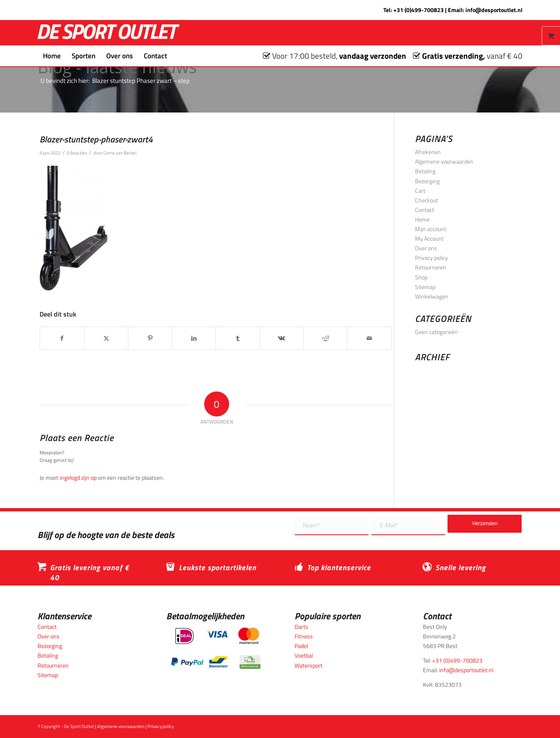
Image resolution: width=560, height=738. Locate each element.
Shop (421, 277)
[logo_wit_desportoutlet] (109, 33)
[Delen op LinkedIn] (194, 338)
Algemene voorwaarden (444, 161)
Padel (301, 646)
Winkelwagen (432, 296)
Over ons (426, 248)
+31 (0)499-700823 (419, 10)
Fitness (304, 636)
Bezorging (427, 181)
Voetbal (304, 655)
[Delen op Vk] (282, 338)
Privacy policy (431, 258)
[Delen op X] (106, 338)
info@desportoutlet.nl (494, 10)
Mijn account (431, 229)
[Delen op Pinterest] (150, 338)
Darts (301, 627)
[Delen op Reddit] (325, 338)
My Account (429, 238)
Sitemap (425, 287)
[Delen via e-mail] (369, 338)
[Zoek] (178, 56)
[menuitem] (52, 56)
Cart (420, 191)
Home (422, 219)
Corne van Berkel (120, 153)
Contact (425, 210)
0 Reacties (77, 153)
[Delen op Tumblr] (237, 338)
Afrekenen (428, 152)
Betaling (425, 171)
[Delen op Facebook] (62, 338)
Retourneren (431, 267)
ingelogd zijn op (78, 477)
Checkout (426, 200)
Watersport (309, 665)
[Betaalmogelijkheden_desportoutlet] (216, 648)
